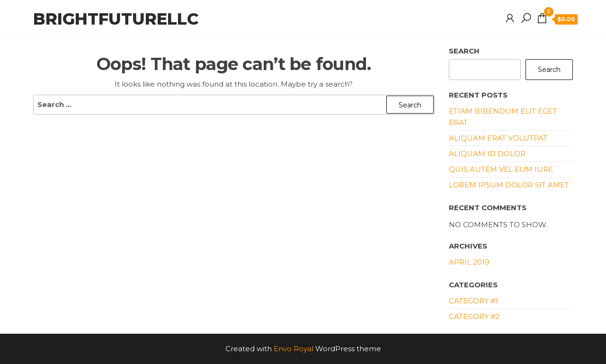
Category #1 (473, 301)
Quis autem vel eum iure (501, 169)
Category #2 (474, 316)
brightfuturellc (116, 19)
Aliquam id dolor (487, 154)
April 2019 (469, 262)
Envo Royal (294, 349)
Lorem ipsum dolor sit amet (509, 185)
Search (464, 51)
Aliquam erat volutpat (498, 138)
